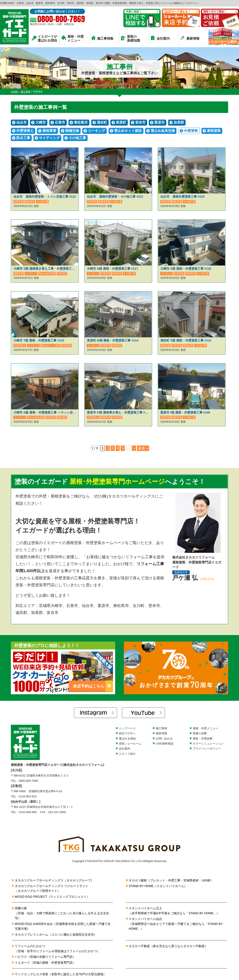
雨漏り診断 (200, 733)
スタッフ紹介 (127, 754)
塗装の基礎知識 (130, 38)
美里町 (121, 122)
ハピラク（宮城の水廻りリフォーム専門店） (45, 957)
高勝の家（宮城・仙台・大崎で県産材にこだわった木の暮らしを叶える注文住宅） (62, 913)
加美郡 (179, 122)
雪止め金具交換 (163, 131)
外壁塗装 (191, 131)
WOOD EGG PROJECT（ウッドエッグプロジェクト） (52, 897)
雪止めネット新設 (128, 131)
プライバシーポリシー (207, 749)
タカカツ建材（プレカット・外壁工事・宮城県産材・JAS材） (171, 880)
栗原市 (159, 122)
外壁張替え (25, 131)
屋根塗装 (214, 131)
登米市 (140, 122)
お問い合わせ (164, 739)
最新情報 (190, 38)
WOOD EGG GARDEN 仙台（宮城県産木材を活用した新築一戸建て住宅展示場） (63, 926)
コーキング (96, 131)
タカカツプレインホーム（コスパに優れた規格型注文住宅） (56, 935)
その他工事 (77, 138)
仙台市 (22, 122)
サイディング (49, 138)
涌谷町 (102, 122)
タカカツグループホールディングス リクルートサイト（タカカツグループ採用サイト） (52, 888)
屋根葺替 (49, 131)
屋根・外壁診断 (203, 739)
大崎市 (41, 122)
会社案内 (160, 38)
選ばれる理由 (127, 739)
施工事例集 (102, 38)
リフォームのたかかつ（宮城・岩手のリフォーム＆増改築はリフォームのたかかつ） (57, 948)
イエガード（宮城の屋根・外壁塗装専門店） (45, 963)
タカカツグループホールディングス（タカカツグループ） (54, 880)
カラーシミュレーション (208, 744)
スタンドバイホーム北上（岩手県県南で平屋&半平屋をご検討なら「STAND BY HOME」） (174, 911)
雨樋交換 (72, 131)
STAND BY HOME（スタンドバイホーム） (158, 886)
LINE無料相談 (165, 744)
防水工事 (23, 138)
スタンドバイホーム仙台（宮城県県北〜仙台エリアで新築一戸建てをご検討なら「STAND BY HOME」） (176, 924)
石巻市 (60, 122)
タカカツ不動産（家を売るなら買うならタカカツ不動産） (168, 946)
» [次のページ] (134, 448)
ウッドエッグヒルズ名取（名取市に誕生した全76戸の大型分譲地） (62, 974)
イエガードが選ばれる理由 (44, 38)
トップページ (127, 728)
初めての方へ (127, 733)
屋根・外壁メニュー (73, 38)
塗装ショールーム (130, 744)
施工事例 (161, 728)
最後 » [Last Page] (143, 448)
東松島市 (81, 122)
